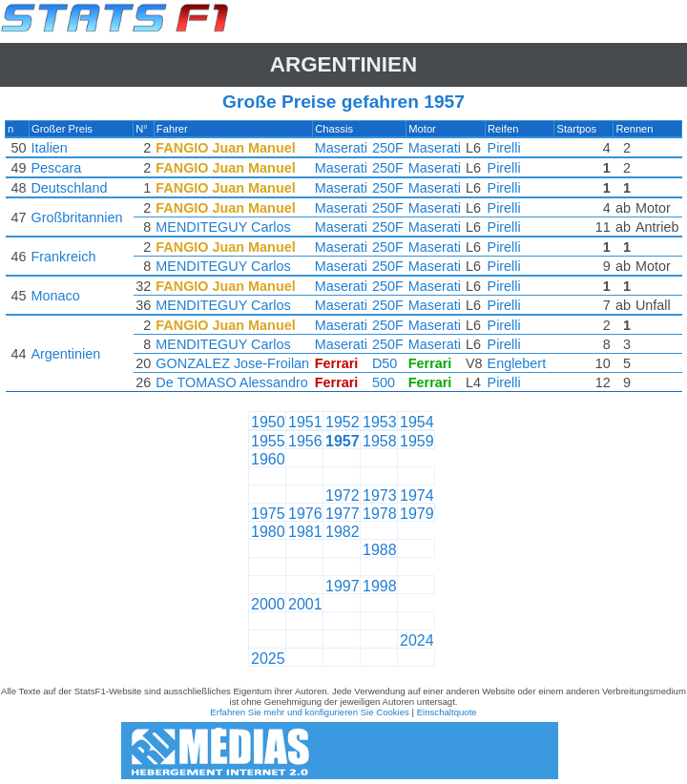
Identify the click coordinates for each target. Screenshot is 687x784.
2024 (417, 640)
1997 (343, 586)
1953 (380, 422)
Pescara (56, 168)
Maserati (341, 148)
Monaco (55, 296)
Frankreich (63, 257)
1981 (305, 532)
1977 (343, 514)
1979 (417, 514)
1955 (268, 441)
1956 (305, 441)
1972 (343, 495)
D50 (385, 363)
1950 (268, 422)
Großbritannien (76, 217)
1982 (343, 532)
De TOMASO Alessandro (231, 382)
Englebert (517, 363)
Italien (49, 148)
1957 (343, 441)
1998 (380, 586)
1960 (268, 459)
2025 (268, 659)
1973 (380, 495)
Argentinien (343, 64)
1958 (380, 441)
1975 (268, 514)
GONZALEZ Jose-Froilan (232, 363)
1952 (343, 422)
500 (384, 382)
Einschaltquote (447, 712)
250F (388, 148)
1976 (305, 514)
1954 (417, 422)
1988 (380, 550)
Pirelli (504, 148)
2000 (268, 604)
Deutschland (69, 188)
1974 (417, 495)
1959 (417, 441)
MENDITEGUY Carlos (223, 227)
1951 (305, 422)
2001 (305, 604)
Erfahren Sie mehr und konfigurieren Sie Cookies (310, 712)
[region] (343, 261)
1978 (380, 514)
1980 (268, 532)
